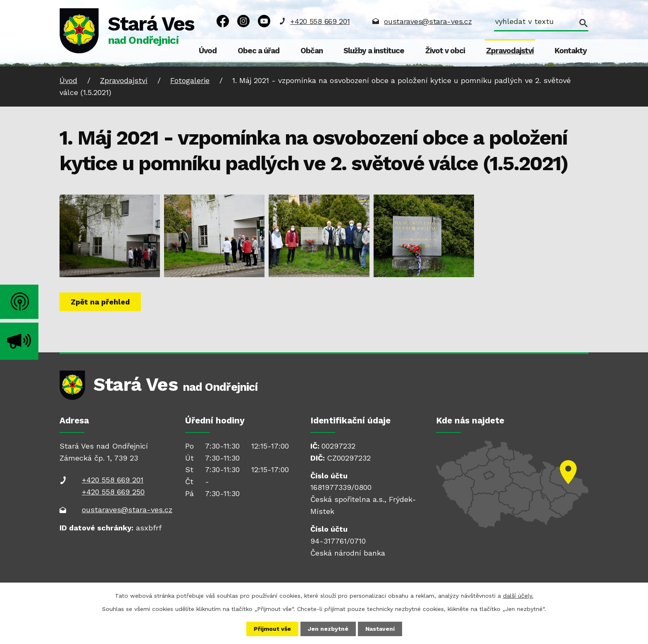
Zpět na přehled (100, 302)
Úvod (208, 51)
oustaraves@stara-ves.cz (428, 21)
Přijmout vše (272, 629)
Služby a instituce (374, 51)
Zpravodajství (510, 51)
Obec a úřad (258, 51)
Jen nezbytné (328, 629)
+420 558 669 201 (320, 21)
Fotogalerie (190, 80)
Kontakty (571, 51)
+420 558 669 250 (113, 492)
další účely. (518, 596)
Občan (312, 51)
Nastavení (380, 629)
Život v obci (445, 51)
